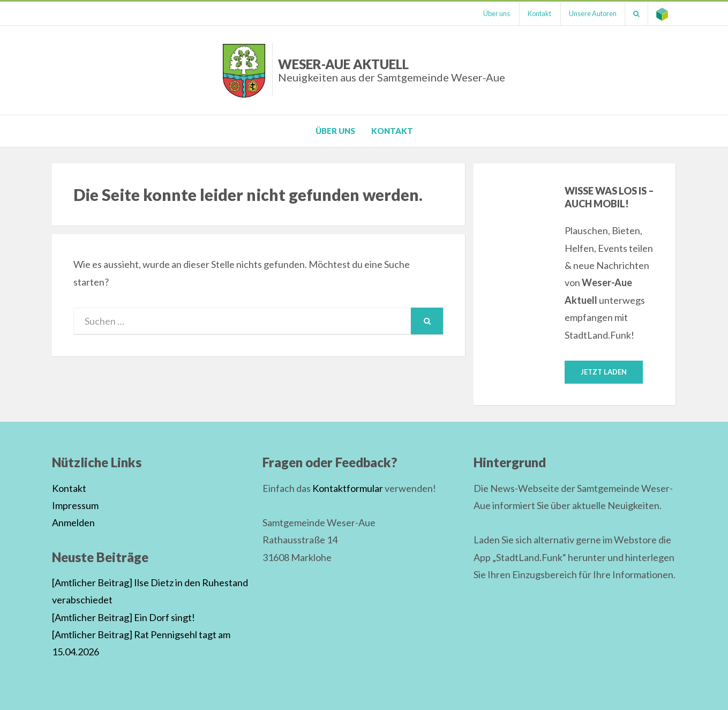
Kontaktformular (348, 488)
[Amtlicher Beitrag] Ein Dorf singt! (123, 617)
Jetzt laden (604, 372)
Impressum (75, 505)
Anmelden (73, 522)
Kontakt (539, 13)
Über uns (497, 13)
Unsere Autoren (593, 13)
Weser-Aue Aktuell (392, 70)
